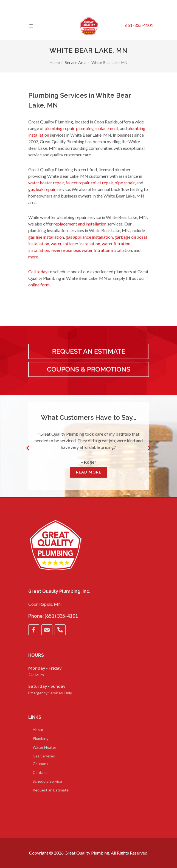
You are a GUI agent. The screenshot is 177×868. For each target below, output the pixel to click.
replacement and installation (80, 224)
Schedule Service (47, 781)
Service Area (76, 62)
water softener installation (75, 243)
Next (149, 448)
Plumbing (41, 738)
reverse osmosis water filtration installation (91, 250)
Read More (89, 472)
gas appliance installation (89, 237)
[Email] (47, 630)
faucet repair (78, 183)
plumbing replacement (97, 128)
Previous (28, 448)
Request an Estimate (51, 790)
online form (39, 285)
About (38, 730)
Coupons (40, 764)
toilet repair (102, 183)
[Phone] (60, 630)
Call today (38, 271)
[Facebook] (34, 630)
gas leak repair (42, 189)
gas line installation (46, 237)
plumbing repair (60, 128)
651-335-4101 (139, 25)
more (33, 257)
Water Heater (44, 747)
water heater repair (46, 183)
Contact (40, 772)
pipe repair (125, 183)
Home (55, 62)
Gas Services (44, 756)
